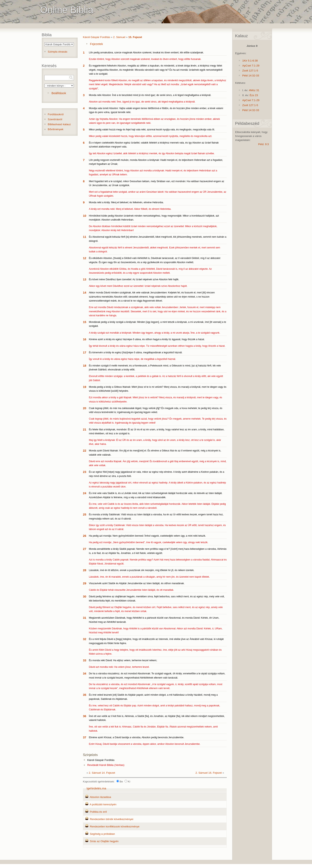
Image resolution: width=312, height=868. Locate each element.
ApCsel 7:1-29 (251, 66)
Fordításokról (56, 114)
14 (85, 292)
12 (85, 258)
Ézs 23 (254, 95)
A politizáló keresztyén (103, 804)
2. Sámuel (119, 37)
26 (85, 536)
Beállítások (59, 93)
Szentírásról (55, 119)
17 (85, 352)
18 (85, 366)
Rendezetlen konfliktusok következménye (115, 827)
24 (85, 493)
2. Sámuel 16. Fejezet (209, 773)
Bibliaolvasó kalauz (59, 124)
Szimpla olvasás (58, 52)
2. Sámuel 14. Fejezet (102, 773)
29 (85, 583)
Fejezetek (96, 44)
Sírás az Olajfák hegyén (104, 841)
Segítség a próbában (102, 834)
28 (85, 570)
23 (85, 472)
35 (85, 695)
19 (85, 387)
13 (85, 279)
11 (85, 237)
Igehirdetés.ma (96, 788)
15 (85, 322)
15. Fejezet (135, 37)
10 (85, 216)
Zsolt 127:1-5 (250, 71)
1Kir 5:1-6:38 (250, 61)
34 (85, 673)
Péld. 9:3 (263, 144)
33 (85, 660)
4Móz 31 (254, 90)
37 (85, 737)
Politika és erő (98, 812)
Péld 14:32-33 (251, 76)
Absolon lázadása (100, 797)
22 (85, 451)
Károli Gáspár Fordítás (97, 37)
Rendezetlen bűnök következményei (111, 819)
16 (85, 339)
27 (85, 549)
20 (85, 408)
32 (85, 639)
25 (85, 514)
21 (85, 429)
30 (85, 596)
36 (85, 716)
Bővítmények (56, 129)
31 (85, 618)
